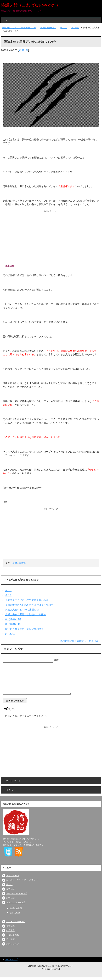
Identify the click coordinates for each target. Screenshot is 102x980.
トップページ (13, 876)
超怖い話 (10, 889)
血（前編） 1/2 (13, 624)
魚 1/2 (8, 595)
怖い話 (9, 885)
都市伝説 (10, 926)
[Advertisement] (51, 236)
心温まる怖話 (16, 908)
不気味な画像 (13, 935)
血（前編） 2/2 (13, 619)
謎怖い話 (10, 898)
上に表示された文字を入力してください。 (26, 716)
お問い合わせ (13, 944)
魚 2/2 (8, 590)
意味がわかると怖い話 (17, 893)
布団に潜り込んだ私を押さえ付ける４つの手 (29, 605)
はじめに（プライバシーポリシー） (23, 880)
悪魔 (15, 563)
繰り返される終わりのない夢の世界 (24, 629)
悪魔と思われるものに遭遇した (22, 610)
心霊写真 (10, 930)
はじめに (10, 634)
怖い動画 (10, 939)
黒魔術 (22, 563)
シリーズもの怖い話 (16, 922)
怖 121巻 (23, 50)
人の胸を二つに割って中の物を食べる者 (27, 600)
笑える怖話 (15, 913)
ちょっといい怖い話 (16, 902)
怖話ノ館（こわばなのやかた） (31, 5)
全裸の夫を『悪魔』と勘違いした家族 (26, 614)
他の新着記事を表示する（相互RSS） (80, 641)
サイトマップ (11, 959)
